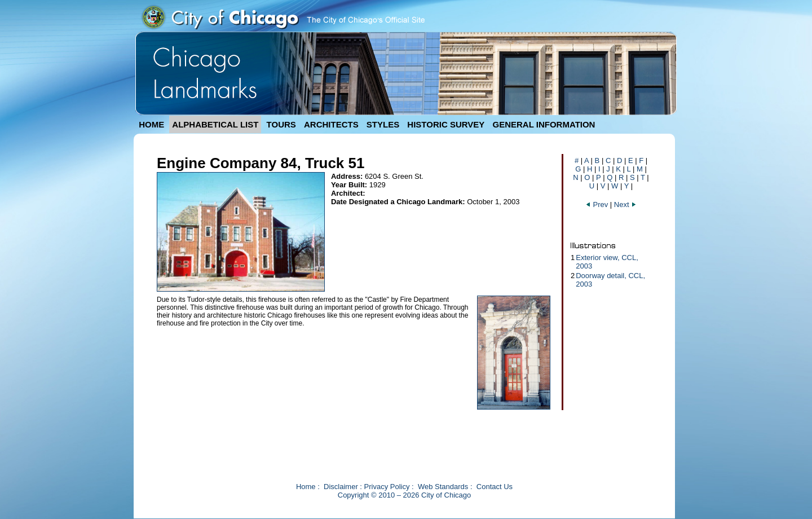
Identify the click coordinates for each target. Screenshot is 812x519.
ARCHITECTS (331, 124)
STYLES (383, 124)
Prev (598, 204)
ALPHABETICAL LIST (215, 124)
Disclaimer (341, 487)
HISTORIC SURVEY (446, 124)
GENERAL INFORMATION (544, 124)
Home (306, 487)
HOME (151, 124)
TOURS (281, 124)
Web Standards (443, 487)
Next (625, 204)
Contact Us (495, 487)
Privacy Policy (387, 487)
